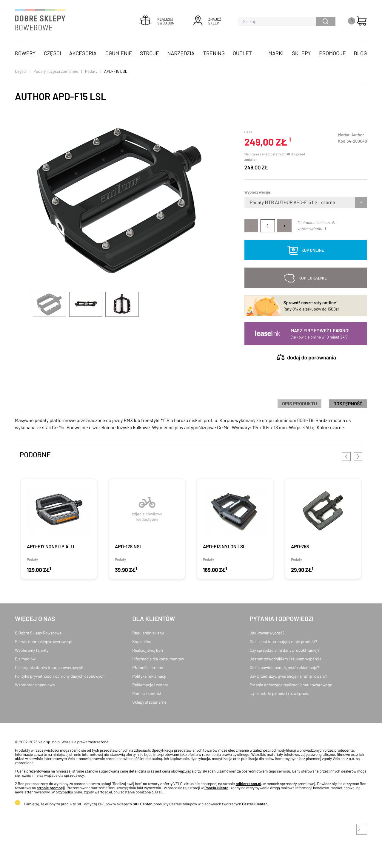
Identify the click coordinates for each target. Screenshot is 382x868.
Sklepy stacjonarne (149, 702)
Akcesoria (83, 53)
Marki (276, 53)
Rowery (25, 53)
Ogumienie (119, 53)
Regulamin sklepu (148, 633)
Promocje (332, 53)
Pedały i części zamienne (56, 71)
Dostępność (348, 403)
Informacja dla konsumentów (158, 659)
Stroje (150, 53)
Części (53, 53)
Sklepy (301, 53)
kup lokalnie (313, 278)
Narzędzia (181, 53)
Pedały (91, 71)
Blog (360, 53)
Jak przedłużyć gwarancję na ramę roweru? (289, 676)
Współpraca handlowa (35, 685)
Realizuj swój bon (147, 650)
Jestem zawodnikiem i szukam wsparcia (286, 659)
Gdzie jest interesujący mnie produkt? (284, 641)
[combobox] (250, 203)
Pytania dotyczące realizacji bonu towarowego (291, 685)
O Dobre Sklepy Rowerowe (38, 633)
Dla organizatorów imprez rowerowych (49, 667)
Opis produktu (299, 403)
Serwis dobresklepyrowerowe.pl (44, 641)
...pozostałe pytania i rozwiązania (280, 693)
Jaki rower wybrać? (267, 633)
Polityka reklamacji (149, 676)
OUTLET (242, 53)
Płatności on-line (148, 667)
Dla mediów (25, 659)
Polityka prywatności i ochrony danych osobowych (60, 676)
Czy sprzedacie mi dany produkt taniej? (285, 650)
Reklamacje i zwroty (150, 685)
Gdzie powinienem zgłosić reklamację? (285, 667)
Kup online (142, 641)
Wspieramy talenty (32, 650)
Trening (214, 53)
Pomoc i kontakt (147, 693)
